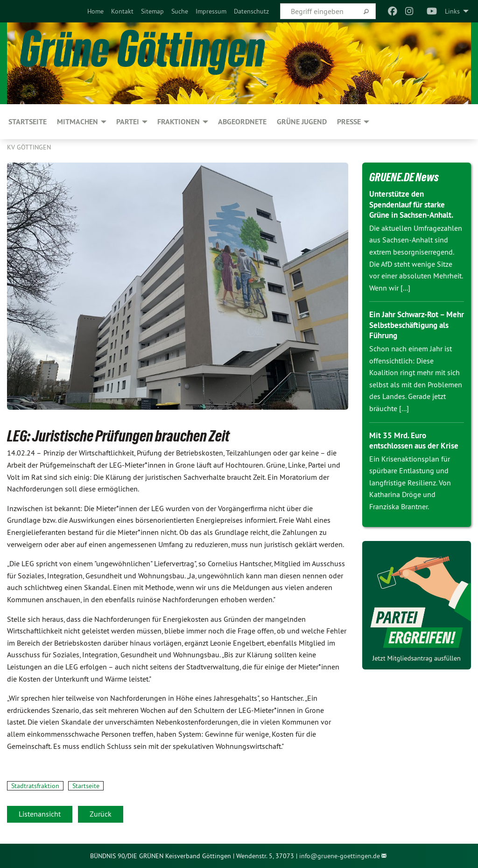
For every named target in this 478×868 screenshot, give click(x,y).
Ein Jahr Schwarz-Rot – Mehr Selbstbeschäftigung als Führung (417, 325)
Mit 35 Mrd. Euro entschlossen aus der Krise (407, 446)
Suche (180, 11)
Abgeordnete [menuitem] (242, 122)
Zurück (101, 814)
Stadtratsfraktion (35, 786)
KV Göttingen (29, 147)
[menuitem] (95, 11)
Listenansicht (40, 814)
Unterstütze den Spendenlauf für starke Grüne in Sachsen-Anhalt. (415, 204)
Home (95, 11)
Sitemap (152, 11)
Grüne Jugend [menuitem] (302, 122)
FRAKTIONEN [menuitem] (179, 122)
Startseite (86, 786)
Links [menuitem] (452, 11)
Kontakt (122, 11)
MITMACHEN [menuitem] (77, 122)
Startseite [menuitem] (28, 122)
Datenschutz (251, 11)
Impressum (211, 11)
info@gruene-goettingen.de (340, 856)
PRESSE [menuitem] (349, 122)
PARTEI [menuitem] (128, 122)
